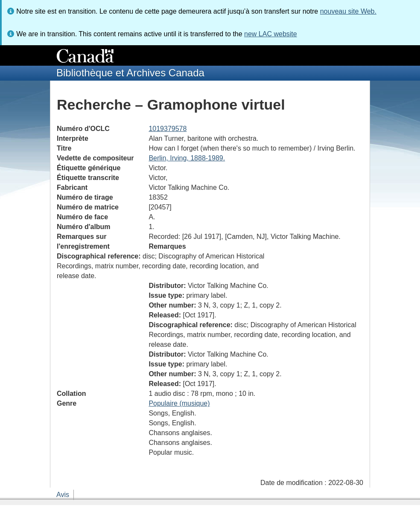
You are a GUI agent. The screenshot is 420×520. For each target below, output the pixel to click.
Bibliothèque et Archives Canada (130, 73)
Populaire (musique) (179, 403)
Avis (63, 495)
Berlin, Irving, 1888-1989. (187, 158)
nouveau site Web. (348, 11)
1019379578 (168, 129)
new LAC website (271, 34)
